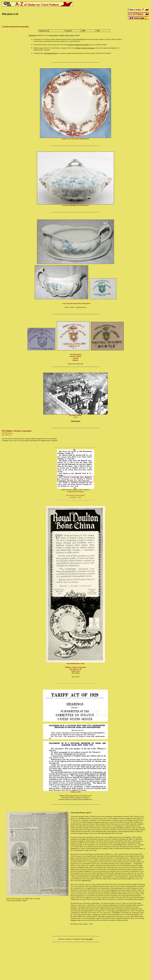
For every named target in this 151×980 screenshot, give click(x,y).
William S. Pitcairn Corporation (85, 48)
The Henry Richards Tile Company (78, 45)
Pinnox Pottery (54, 35)
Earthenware (33, 35)
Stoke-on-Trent (69, 35)
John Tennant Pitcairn (51, 53)
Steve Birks (89, 939)
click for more (75, 421)
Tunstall (61, 35)
